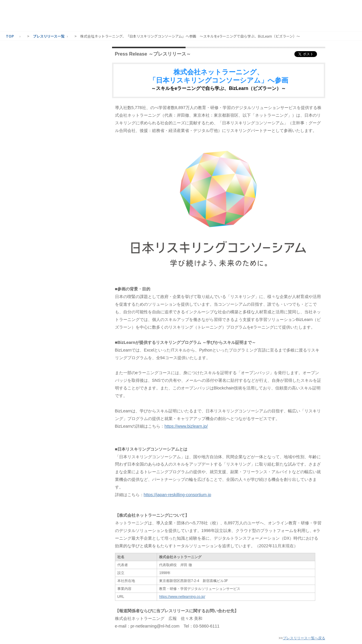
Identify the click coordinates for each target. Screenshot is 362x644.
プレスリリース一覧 (49, 36)
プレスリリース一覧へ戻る (304, 638)
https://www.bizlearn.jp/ (186, 426)
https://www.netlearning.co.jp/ (182, 597)
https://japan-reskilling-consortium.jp (178, 495)
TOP (10, 36)
